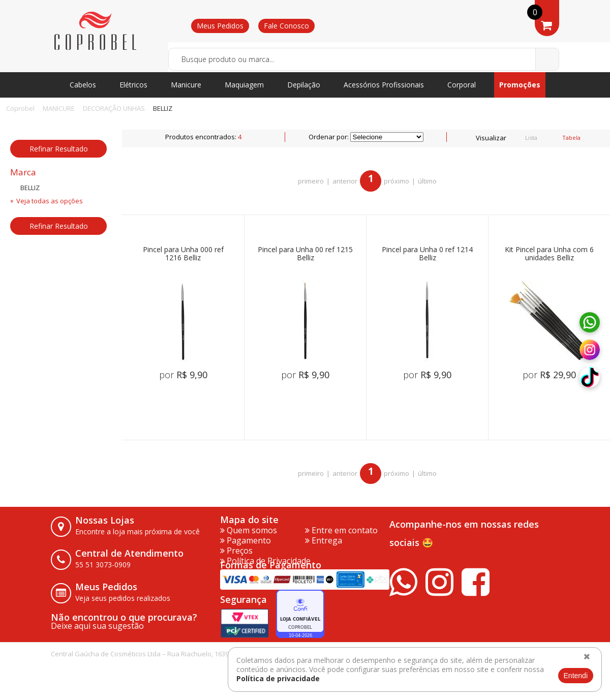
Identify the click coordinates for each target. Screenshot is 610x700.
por (183, 375)
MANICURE (59, 108)
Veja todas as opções (50, 201)
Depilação (304, 85)
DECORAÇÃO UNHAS (114, 108)
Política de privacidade (278, 678)
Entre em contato (341, 530)
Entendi (576, 676)
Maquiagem (244, 85)
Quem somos (249, 530)
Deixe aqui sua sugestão (97, 626)
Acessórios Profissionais (384, 85)
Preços (236, 551)
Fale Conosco (286, 26)
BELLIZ (163, 108)
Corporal (462, 85)
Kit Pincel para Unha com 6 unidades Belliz (549, 254)
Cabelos (83, 85)
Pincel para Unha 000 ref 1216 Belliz (183, 254)
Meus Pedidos (220, 26)
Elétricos (133, 85)
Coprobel (20, 108)
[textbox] (364, 59)
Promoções (520, 85)
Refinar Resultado (59, 149)
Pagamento (246, 540)
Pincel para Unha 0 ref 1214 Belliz (427, 254)
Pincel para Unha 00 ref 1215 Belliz (305, 254)
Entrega (324, 540)
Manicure (186, 85)
